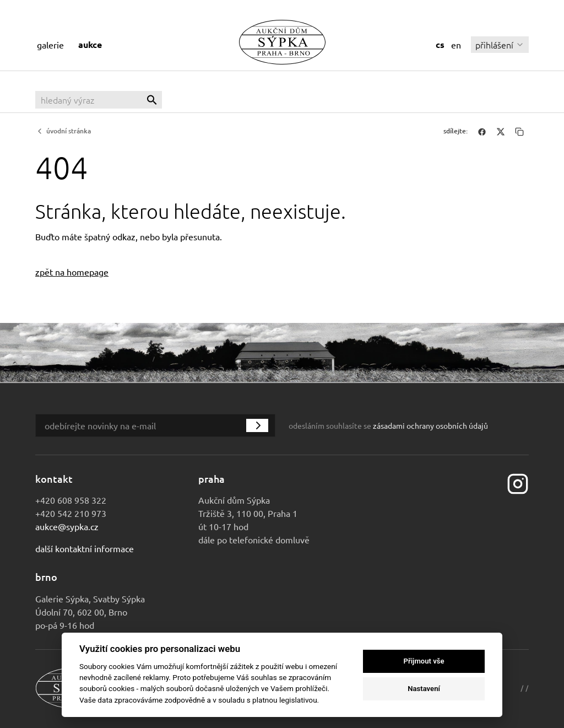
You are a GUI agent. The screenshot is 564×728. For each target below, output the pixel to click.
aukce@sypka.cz (67, 526)
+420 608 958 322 (71, 500)
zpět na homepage (72, 272)
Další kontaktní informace (85, 548)
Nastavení (424, 689)
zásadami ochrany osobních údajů (430, 425)
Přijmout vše (424, 661)
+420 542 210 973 (71, 513)
